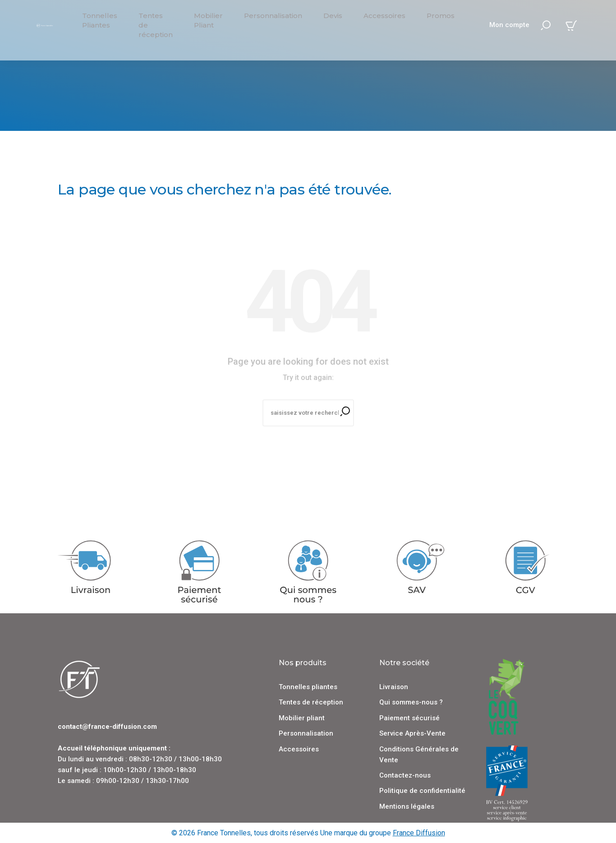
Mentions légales (407, 806)
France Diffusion (419, 832)
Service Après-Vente (412, 733)
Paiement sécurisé (409, 717)
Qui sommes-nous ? (411, 702)
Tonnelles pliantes (308, 686)
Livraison (394, 686)
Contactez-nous (405, 775)
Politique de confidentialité (422, 790)
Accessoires (299, 748)
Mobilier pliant (302, 717)
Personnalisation (306, 733)
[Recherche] (308, 413)
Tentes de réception (311, 702)
